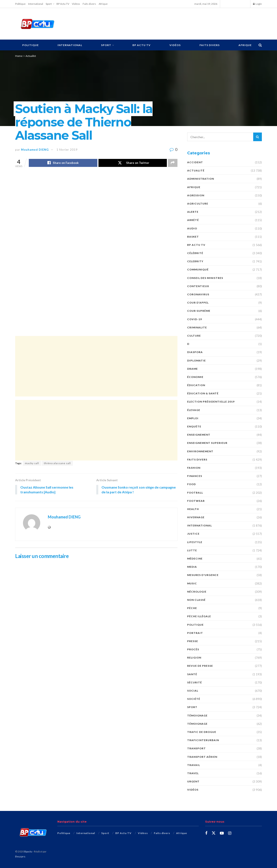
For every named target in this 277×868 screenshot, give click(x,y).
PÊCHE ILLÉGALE (199, 616)
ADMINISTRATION (201, 179)
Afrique (103, 4)
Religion (194, 658)
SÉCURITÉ (195, 682)
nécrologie (197, 592)
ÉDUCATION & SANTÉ (203, 393)
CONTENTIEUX (198, 286)
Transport (196, 748)
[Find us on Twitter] (214, 833)
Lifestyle (195, 542)
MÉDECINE (195, 559)
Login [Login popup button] (257, 4)
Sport (49, 4)
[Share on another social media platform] (173, 163)
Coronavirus (198, 294)
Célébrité (195, 253)
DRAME (192, 369)
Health (193, 509)
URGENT (193, 781)
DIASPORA (195, 352)
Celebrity (195, 261)
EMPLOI (193, 418)
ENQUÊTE (194, 426)
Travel (193, 773)
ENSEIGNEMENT (199, 435)
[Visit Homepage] (37, 24)
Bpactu (28, 851)
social (193, 691)
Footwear (196, 501)
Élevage (194, 410)
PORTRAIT (195, 633)
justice (193, 534)
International (36, 4)
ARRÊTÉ (193, 220)
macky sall (32, 463)
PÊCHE (192, 608)
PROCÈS (193, 649)
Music (192, 583)
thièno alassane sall (57, 463)
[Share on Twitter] (133, 163)
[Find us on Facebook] (206, 833)
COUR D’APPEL (198, 303)
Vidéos (76, 4)
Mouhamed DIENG (35, 150)
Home (19, 56)
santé (192, 674)
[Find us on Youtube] (222, 833)
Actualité (31, 56)
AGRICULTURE (198, 204)
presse (193, 641)
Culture (194, 336)
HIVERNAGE (196, 517)
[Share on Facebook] (63, 163)
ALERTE (193, 212)
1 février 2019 (67, 150)
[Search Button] (260, 45)
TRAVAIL (194, 765)
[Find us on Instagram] (230, 833)
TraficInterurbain (203, 740)
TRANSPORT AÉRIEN (202, 757)
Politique (20, 4)
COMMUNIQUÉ (198, 269)
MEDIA (192, 567)
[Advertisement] (164, 23)
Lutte (192, 550)
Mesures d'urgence (203, 575)
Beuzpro (20, 856)
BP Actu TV (63, 4)
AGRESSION (196, 195)
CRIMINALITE (197, 327)
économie (195, 377)
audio (192, 228)
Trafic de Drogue (202, 732)
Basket (193, 237)
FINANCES (195, 476)
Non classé (196, 600)
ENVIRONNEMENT (200, 451)
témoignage (197, 724)
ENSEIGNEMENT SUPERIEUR (207, 443)
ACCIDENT (195, 162)
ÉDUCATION (196, 385)
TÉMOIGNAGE (197, 715)
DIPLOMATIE (196, 360)
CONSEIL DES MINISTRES (205, 278)
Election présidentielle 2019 (211, 402)
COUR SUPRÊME (199, 311)
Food (192, 484)
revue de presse (200, 666)
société (194, 699)
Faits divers (89, 4)
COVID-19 (195, 319)
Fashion (194, 468)
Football (195, 493)
